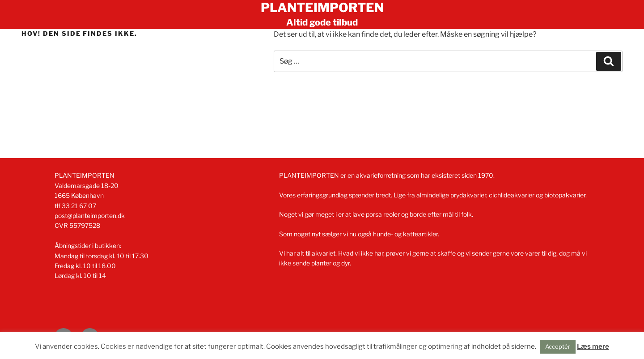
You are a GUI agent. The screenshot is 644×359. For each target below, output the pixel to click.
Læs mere (593, 346)
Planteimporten (322, 8)
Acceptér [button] (558, 346)
